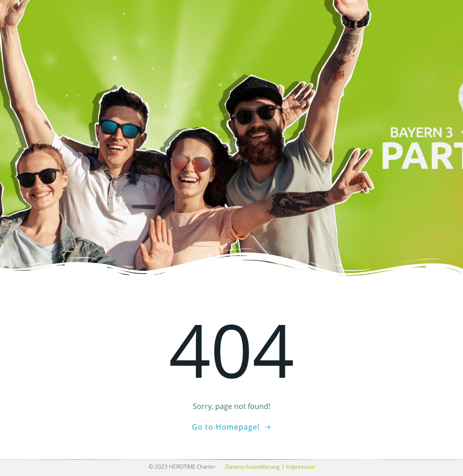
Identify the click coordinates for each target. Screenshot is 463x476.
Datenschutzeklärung (253, 467)
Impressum (300, 467)
